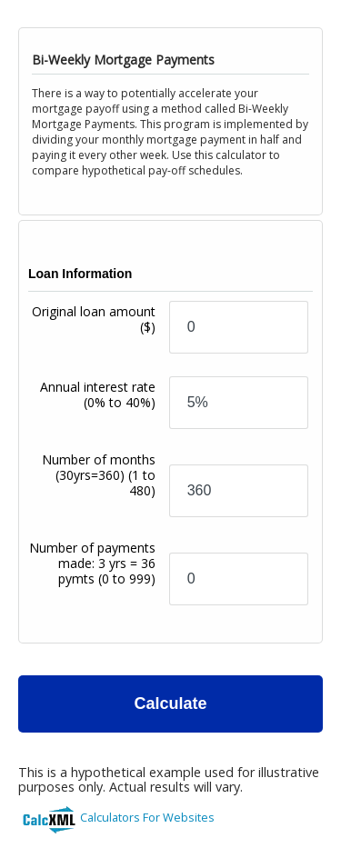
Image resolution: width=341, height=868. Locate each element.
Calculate (170, 703)
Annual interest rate (98, 394)
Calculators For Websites (147, 817)
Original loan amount (94, 319)
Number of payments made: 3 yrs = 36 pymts (92, 563)
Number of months (99, 475)
